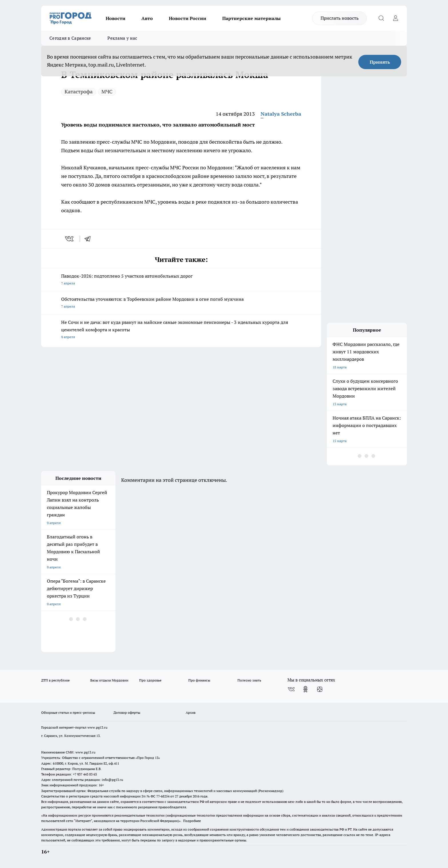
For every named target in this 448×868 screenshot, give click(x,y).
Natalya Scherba (281, 114)
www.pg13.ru (97, 727)
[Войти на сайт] (395, 18)
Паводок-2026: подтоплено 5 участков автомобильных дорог (181, 280)
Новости (116, 18)
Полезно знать (249, 680)
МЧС (107, 92)
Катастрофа (79, 92)
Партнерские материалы (251, 18)
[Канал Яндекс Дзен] (320, 689)
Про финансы (199, 680)
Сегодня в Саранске (70, 38)
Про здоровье (150, 680)
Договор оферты (127, 712)
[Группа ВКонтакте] (291, 689)
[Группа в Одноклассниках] (305, 689)
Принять (380, 62)
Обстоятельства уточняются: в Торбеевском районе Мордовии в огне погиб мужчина (181, 303)
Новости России (188, 18)
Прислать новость (340, 18)
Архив (191, 712)
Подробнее (192, 821)
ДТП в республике (55, 680)
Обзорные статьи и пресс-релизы (68, 712)
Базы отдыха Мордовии (109, 680)
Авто (147, 18)
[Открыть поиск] (381, 18)
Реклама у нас (122, 38)
